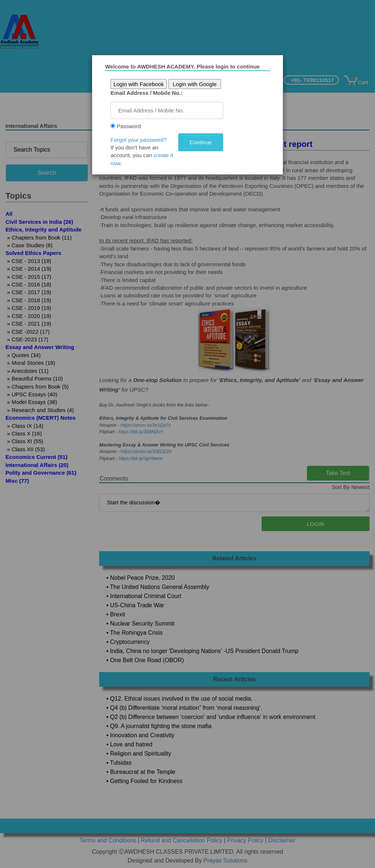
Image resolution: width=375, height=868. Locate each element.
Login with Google (197, 84)
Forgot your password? (141, 140)
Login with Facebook (141, 84)
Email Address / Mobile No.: (149, 93)
